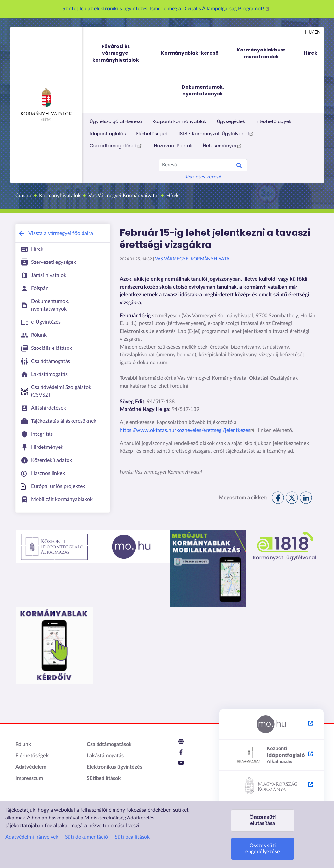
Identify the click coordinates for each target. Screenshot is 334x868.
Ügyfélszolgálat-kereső (116, 121)
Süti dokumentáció (86, 837)
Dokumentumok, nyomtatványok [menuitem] (203, 90)
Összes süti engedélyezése (263, 849)
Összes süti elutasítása (263, 820)
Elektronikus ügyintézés (114, 767)
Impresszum (29, 778)
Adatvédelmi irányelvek (32, 837)
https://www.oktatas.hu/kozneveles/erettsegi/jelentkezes (188, 430)
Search (239, 166)
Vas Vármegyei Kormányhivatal (123, 196)
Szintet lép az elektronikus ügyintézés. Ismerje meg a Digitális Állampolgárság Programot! (167, 9)
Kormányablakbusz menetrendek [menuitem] (261, 53)
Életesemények (223, 146)
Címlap (23, 196)
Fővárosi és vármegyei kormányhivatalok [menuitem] (122, 53)
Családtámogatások (117, 146)
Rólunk (23, 744)
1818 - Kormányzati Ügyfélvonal (217, 134)
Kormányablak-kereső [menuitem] (190, 53)
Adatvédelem (31, 767)
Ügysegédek (231, 121)
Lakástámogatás (105, 756)
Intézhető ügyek (273, 121)
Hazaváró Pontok (173, 146)
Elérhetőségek (152, 134)
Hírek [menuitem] (311, 53)
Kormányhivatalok (46, 102)
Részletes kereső (203, 177)
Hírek (173, 196)
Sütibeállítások (104, 778)
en (318, 32)
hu (308, 32)
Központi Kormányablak (179, 121)
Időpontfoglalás (108, 134)
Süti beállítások (132, 837)
